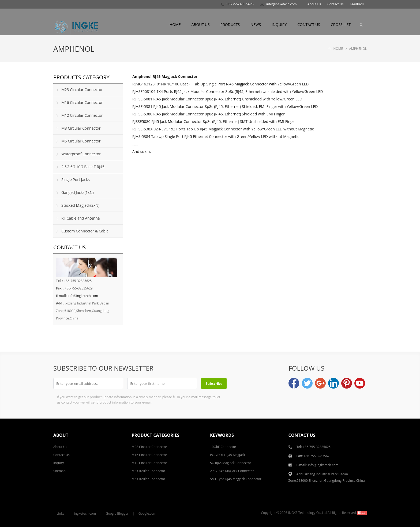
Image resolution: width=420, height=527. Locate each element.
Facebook (294, 383)
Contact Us (335, 4)
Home (175, 25)
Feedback (357, 4)
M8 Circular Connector (81, 128)
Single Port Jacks (76, 180)
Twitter (307, 383)
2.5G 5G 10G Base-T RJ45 (83, 167)
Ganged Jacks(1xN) (78, 192)
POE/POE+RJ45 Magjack (228, 455)
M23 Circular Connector (82, 90)
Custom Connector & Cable (85, 231)
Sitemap (59, 471)
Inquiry (279, 25)
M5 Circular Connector (81, 141)
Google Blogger (117, 513)
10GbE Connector (223, 447)
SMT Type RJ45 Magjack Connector (236, 479)
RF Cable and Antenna (81, 218)
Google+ (320, 383)
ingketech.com (85, 513)
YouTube (360, 383)
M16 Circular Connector (82, 102)
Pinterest (347, 383)
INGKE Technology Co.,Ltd (307, 513)
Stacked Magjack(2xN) (80, 205)
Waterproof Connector (81, 154)
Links (60, 513)
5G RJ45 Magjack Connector (230, 463)
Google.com (147, 513)
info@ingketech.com (282, 4)
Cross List (341, 25)
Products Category (81, 77)
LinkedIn (333, 383)
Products (230, 25)
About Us (314, 4)
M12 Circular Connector (82, 115)
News (256, 25)
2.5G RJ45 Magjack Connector (232, 471)
